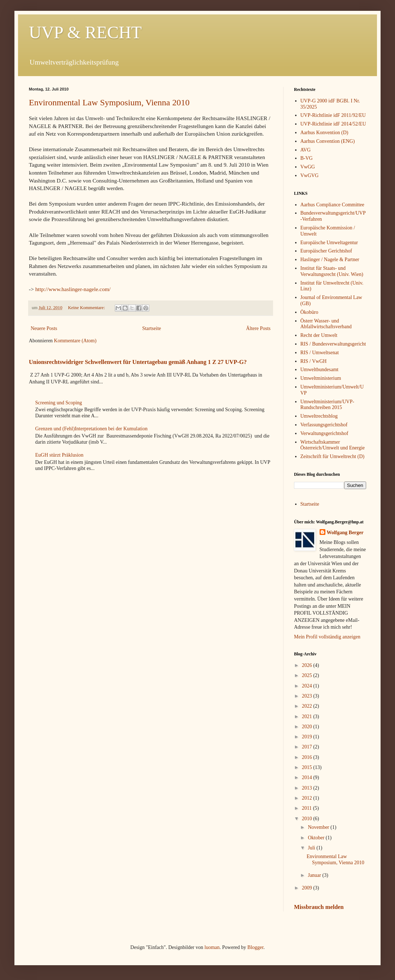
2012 (308, 798)
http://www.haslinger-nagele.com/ (73, 289)
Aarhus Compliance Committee (332, 205)
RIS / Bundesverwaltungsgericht (333, 344)
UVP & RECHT (85, 32)
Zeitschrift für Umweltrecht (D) (333, 456)
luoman (212, 947)
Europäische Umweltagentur (329, 243)
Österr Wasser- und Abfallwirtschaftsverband (326, 324)
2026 (308, 665)
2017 (308, 747)
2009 (308, 888)
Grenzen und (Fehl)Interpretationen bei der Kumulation (91, 429)
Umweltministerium (321, 378)
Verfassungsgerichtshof (324, 425)
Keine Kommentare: (87, 308)
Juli (312, 848)
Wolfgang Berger (345, 533)
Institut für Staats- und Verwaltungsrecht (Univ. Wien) (332, 271)
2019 (308, 737)
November (319, 827)
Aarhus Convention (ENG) (328, 141)
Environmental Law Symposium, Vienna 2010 (109, 102)
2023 (308, 696)
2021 (308, 717)
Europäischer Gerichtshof (326, 251)
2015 (308, 767)
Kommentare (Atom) (75, 341)
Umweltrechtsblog (319, 416)
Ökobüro (310, 312)
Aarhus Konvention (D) (324, 133)
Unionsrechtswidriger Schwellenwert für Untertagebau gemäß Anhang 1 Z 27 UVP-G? (138, 362)
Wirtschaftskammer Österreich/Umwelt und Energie (333, 445)
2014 (308, 777)
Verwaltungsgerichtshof (324, 433)
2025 (308, 675)
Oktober (317, 838)
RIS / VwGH (314, 361)
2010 (308, 819)
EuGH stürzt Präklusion (60, 455)
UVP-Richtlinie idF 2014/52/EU (333, 124)
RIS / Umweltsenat (320, 353)
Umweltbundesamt (320, 370)
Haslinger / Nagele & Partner (330, 260)
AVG (306, 150)
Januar (315, 875)
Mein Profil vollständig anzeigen (327, 637)
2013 (308, 788)
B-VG (307, 158)
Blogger (255, 947)
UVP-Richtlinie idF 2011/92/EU (333, 115)
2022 (308, 706)
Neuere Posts (44, 328)
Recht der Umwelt (319, 335)
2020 (308, 727)
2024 (308, 686)
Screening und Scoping (59, 403)
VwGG (308, 167)
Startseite (152, 328)
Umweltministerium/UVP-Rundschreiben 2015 (327, 405)
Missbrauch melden (319, 907)
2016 (308, 757)
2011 (308, 808)
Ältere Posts (258, 328)
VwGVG (310, 175)
